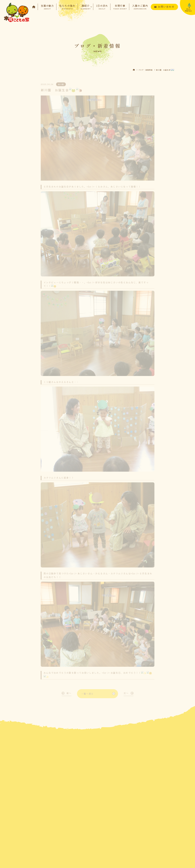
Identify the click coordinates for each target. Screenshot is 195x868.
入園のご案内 (140, 7)
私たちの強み (67, 7)
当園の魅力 (47, 7)
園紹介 (86, 7)
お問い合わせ (166, 7)
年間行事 (120, 7)
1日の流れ (102, 7)
